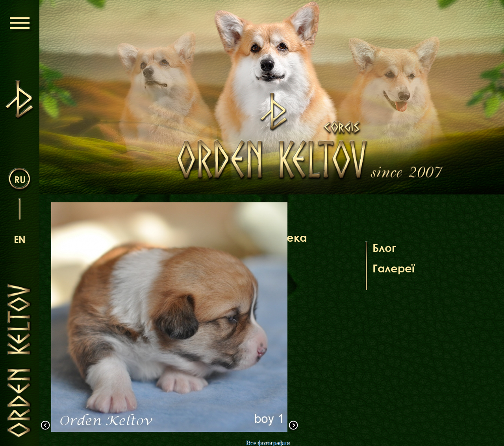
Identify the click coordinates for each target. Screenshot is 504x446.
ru (20, 179)
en (20, 239)
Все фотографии (268, 443)
